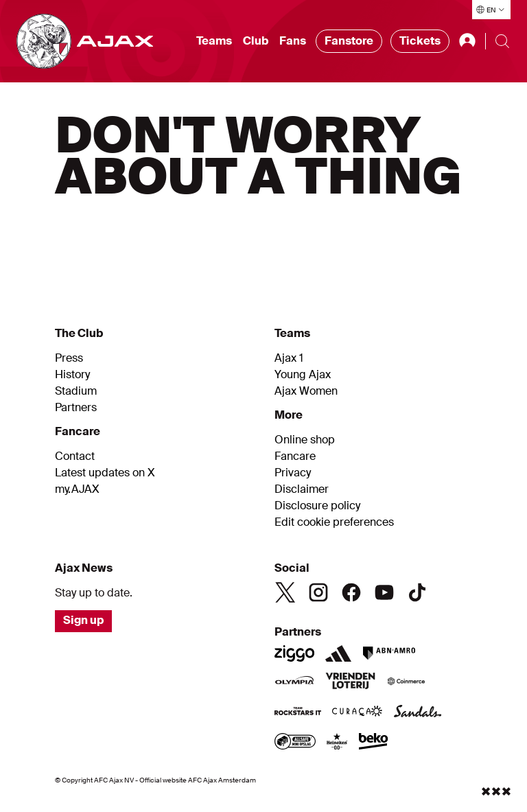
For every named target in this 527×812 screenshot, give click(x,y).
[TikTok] (417, 592)
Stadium (76, 391)
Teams (214, 41)
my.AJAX (77, 489)
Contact (75, 456)
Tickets (420, 41)
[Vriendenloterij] (350, 682)
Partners (76, 408)
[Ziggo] (294, 653)
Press (69, 358)
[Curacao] (357, 712)
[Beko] (374, 743)
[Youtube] (384, 592)
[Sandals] (418, 712)
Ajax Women (306, 391)
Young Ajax (303, 375)
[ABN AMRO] (389, 653)
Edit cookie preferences (334, 522)
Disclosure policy (317, 506)
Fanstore (349, 41)
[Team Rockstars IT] (298, 712)
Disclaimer (302, 489)
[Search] (502, 41)
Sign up (83, 620)
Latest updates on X (105, 473)
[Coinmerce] (406, 682)
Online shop (305, 440)
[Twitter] (285, 592)
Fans (293, 41)
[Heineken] (337, 743)
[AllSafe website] (295, 743)
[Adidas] (338, 653)
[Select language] (491, 10)
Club (256, 41)
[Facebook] (351, 592)
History (72, 375)
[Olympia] (294, 682)
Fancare (295, 456)
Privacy (293, 473)
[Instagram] (318, 592)
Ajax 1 (289, 358)
